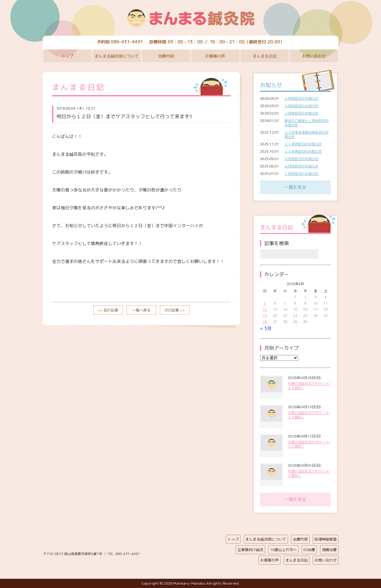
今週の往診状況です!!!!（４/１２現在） (309, 444)
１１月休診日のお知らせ (303, 144)
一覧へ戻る (141, 310)
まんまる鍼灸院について (117, 56)
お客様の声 (215, 56)
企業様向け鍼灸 (250, 550)
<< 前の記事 (108, 310)
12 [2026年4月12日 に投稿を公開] (265, 309)
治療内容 (166, 56)
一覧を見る (295, 187)
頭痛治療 (329, 550)
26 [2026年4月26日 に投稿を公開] (265, 322)
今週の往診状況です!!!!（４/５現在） (309, 473)
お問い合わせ (314, 56)
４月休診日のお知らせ (302, 99)
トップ (67, 56)
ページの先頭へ (186, 553)
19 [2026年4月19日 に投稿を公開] (265, 316)
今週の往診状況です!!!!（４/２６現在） (309, 386)
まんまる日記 (265, 56)
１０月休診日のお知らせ (303, 151)
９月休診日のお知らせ (302, 159)
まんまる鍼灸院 (191, 18)
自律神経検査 (326, 539)
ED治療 (309, 550)
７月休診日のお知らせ (302, 174)
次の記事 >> (174, 310)
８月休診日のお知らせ (302, 166)
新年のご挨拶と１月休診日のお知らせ (307, 123)
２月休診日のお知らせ (302, 113)
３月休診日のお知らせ (302, 106)
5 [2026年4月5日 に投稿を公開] (265, 303)
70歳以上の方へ (283, 550)
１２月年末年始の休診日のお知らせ (307, 135)
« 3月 (266, 328)
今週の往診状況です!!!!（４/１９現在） (309, 415)
